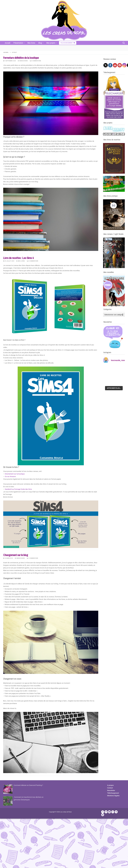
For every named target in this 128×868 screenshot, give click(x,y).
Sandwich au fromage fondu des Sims (18, 489)
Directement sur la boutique (15, 474)
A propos (111, 785)
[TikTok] (103, 815)
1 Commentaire (32, 558)
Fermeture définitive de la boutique (21, 58)
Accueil (6, 52)
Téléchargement (113, 793)
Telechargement (68, 43)
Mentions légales (113, 796)
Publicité (6, 813)
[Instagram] (113, 812)
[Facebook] (103, 812)
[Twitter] (106, 812)
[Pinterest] (116, 812)
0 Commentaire (35, 61)
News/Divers (23, 61)
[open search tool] (124, 43)
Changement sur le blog (16, 555)
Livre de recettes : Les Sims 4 (18, 258)
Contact (110, 788)
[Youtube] (109, 812)
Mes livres (21, 261)
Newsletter (111, 790)
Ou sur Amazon (10, 476)
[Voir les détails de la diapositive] (114, 158)
